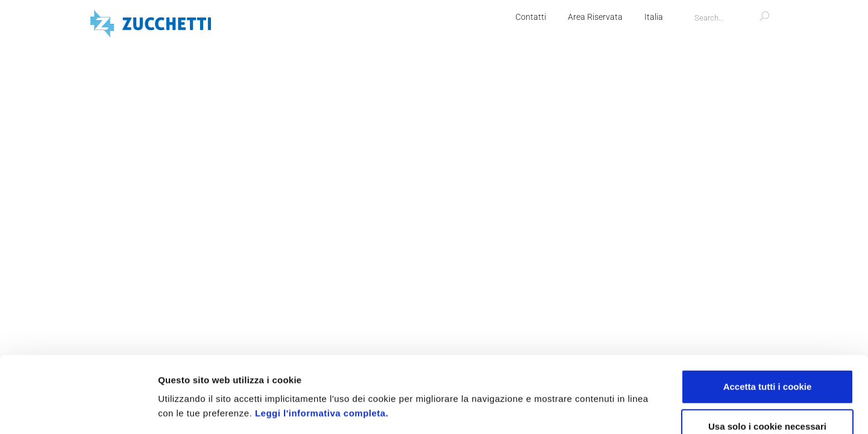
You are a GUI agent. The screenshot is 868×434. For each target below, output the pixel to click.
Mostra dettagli (640, 410)
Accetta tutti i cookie (768, 315)
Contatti (531, 17)
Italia (654, 17)
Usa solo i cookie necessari (767, 355)
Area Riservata (595, 17)
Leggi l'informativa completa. (322, 341)
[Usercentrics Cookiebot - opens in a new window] (78, 410)
